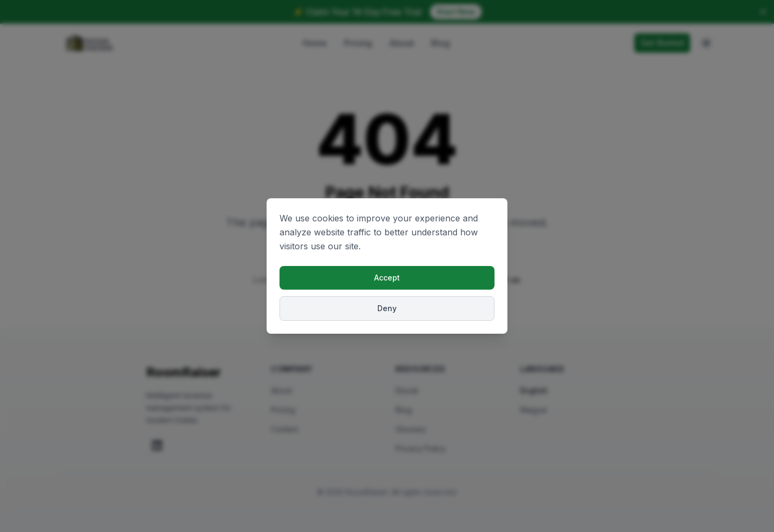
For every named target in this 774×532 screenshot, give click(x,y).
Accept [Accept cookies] (387, 278)
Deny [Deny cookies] (387, 308)
